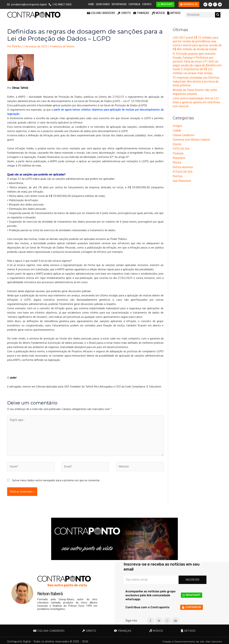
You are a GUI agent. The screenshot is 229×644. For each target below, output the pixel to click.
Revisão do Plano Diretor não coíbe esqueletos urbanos (194, 90)
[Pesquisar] (218, 15)
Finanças (141, 13)
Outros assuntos (183, 163)
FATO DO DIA (181, 145)
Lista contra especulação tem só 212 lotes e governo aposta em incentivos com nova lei (195, 100)
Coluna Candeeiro (101, 13)
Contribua (134, 4)
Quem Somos (103, 4)
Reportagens (119, 4)
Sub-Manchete (181, 176)
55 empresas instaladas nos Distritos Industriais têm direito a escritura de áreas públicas (195, 80)
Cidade (177, 128)
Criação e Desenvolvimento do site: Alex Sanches (191, 639)
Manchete (179, 154)
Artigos (174, 13)
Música (158, 13)
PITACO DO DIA (182, 167)
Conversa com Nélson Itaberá (190, 136)
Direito (124, 13)
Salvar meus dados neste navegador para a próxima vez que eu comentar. (56, 478)
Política (177, 172)
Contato (147, 4)
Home (91, 4)
